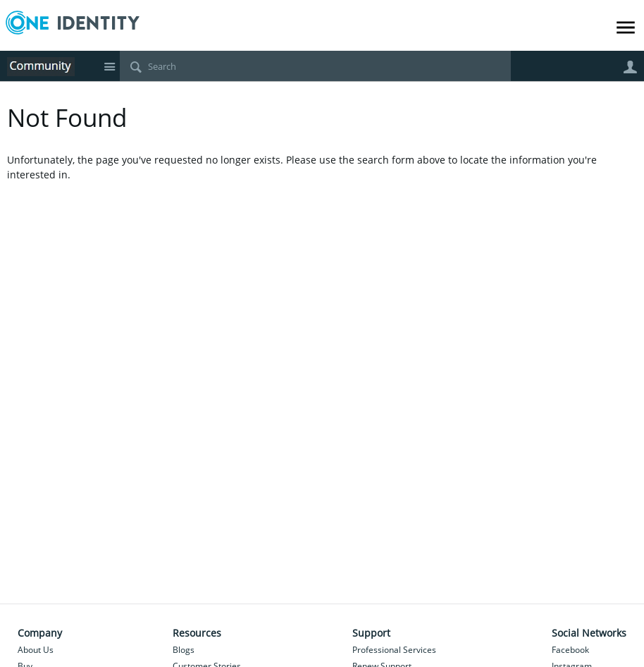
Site (109, 66)
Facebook (570, 650)
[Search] (315, 66)
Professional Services (394, 650)
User (630, 67)
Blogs (184, 650)
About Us (36, 650)
